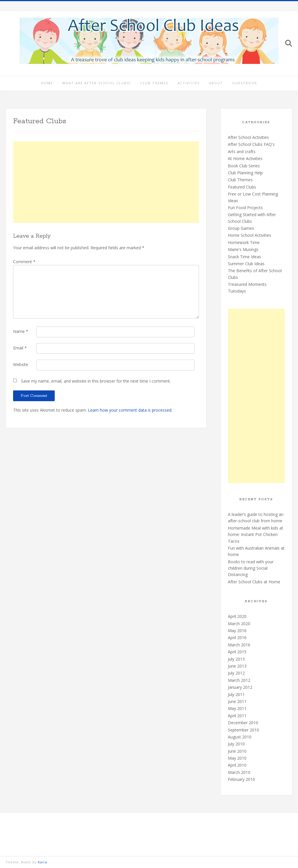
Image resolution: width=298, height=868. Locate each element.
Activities (189, 83)
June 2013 (237, 666)
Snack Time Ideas (244, 257)
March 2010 (239, 772)
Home (47, 83)
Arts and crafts (242, 151)
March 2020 (239, 624)
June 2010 (237, 751)
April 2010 (237, 765)
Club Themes (154, 83)
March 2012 (239, 680)
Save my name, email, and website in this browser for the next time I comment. (96, 381)
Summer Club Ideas (246, 264)
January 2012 (240, 687)
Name (21, 331)
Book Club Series (244, 166)
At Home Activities (245, 158)
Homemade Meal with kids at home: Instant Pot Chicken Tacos (256, 535)
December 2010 (243, 723)
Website (21, 364)
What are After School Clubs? (97, 83)
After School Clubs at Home (254, 582)
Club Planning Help (245, 173)
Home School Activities (250, 235)
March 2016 (239, 645)
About (216, 83)
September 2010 (243, 730)
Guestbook (245, 83)
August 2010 (240, 737)
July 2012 (236, 673)
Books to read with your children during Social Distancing (251, 568)
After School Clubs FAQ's (251, 144)
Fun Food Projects (245, 208)
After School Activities (248, 137)
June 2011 (237, 701)
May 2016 (237, 631)
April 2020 (237, 616)
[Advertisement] (106, 182)
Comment (24, 262)
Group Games (241, 228)
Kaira (42, 862)
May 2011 (237, 708)
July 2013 (236, 659)
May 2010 (237, 758)
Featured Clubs (242, 187)
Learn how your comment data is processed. (130, 410)
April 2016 (237, 637)
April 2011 (237, 716)
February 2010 (241, 779)
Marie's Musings (243, 249)
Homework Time (244, 242)
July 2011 (236, 694)
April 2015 (237, 652)
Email (20, 348)
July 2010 (236, 744)
